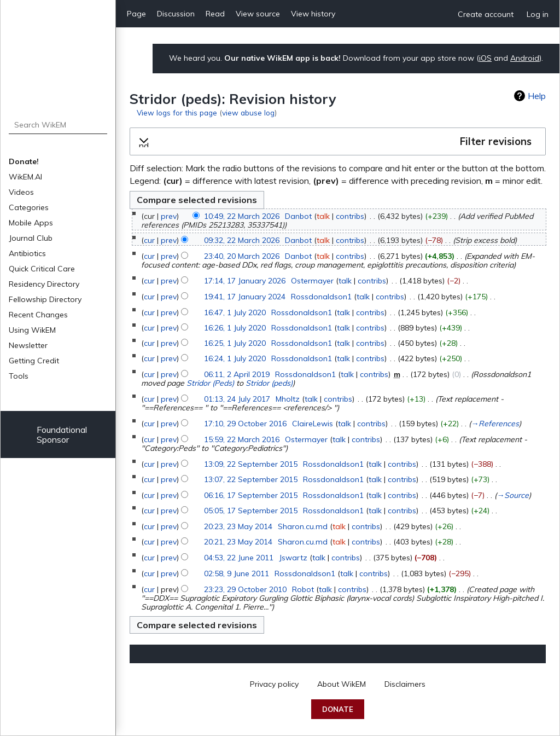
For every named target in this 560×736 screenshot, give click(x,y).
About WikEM (342, 684)
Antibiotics (27, 253)
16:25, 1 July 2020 (235, 343)
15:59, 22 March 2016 (242, 439)
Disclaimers (405, 684)
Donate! (24, 161)
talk (323, 216)
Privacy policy (274, 684)
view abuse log (248, 112)
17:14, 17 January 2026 (245, 281)
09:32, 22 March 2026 (242, 240)
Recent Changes (38, 315)
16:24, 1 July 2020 (235, 358)
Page (136, 14)
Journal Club (31, 238)
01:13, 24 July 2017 (237, 399)
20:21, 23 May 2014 (238, 542)
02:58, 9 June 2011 (237, 573)
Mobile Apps (31, 223)
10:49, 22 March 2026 (242, 216)
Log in (538, 14)
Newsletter (28, 345)
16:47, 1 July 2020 (235, 312)
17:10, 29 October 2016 (245, 424)
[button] (338, 142)
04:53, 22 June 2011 (239, 558)
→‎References (495, 424)
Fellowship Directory (45, 299)
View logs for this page (177, 112)
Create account (486, 14)
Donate (338, 709)
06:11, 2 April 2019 (237, 374)
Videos (21, 192)
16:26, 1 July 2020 (235, 328)
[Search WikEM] (58, 125)
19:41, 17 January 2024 (245, 297)
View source (258, 14)
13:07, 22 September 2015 (251, 479)
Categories (29, 207)
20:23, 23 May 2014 (238, 526)
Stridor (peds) (269, 383)
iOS (485, 58)
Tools (19, 376)
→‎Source (513, 495)
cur (149, 240)
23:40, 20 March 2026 (242, 256)
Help (537, 96)
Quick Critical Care (42, 269)
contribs (350, 216)
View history (313, 14)
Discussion (176, 14)
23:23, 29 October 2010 (245, 589)
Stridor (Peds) (210, 383)
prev (169, 216)
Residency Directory (44, 284)
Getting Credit (34, 361)
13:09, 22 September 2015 (251, 464)
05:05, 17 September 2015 (251, 511)
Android (525, 58)
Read (215, 14)
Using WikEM (32, 330)
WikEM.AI (25, 177)
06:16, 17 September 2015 (251, 495)
